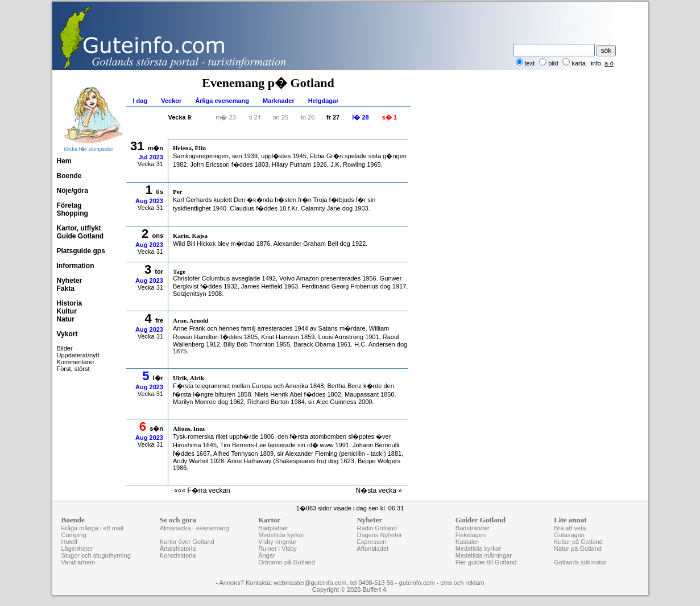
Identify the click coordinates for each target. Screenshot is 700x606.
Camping (74, 535)
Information (76, 266)
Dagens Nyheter (379, 535)
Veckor (171, 101)
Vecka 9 (180, 117)
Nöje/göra (73, 191)
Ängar (266, 555)
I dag (140, 101)
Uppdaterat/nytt (78, 355)
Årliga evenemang (222, 101)
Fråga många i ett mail (92, 528)
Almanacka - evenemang (194, 528)
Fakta (66, 288)
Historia (70, 303)
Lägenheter (77, 549)
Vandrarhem (78, 562)
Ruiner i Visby (277, 549)
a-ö (609, 63)
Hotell (69, 542)
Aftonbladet (372, 549)
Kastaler (467, 542)
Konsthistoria (178, 555)
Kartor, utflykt (79, 228)
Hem (64, 161)
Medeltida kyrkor (281, 535)
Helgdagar (324, 101)
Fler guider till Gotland (486, 562)
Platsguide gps (81, 251)
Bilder (65, 348)
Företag (69, 205)
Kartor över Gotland (187, 542)
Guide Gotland (80, 236)
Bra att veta (570, 528)
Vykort (67, 334)
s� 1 (390, 117)
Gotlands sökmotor (580, 562)
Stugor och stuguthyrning (96, 555)
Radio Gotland (376, 528)
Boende (69, 176)
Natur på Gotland (578, 549)
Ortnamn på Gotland (287, 562)
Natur (66, 319)
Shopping (73, 213)
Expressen (371, 542)
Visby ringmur (277, 542)
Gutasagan (569, 535)
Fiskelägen (471, 535)
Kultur (67, 311)
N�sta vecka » (379, 490)
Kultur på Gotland (578, 542)
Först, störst (73, 369)
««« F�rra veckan (202, 490)
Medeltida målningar (484, 555)
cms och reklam (463, 583)
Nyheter (70, 281)
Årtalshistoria (178, 549)
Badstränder (473, 528)
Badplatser (273, 528)
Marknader (279, 101)
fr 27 (333, 117)
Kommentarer (76, 362)
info (596, 63)
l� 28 (360, 117)
